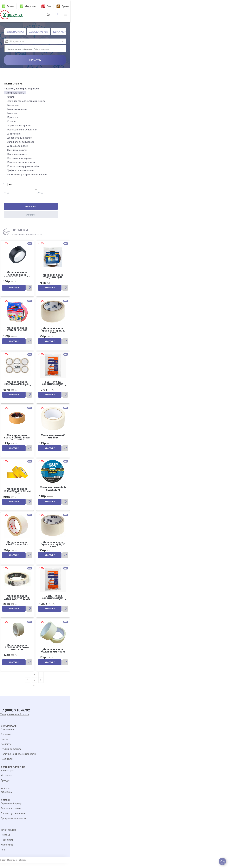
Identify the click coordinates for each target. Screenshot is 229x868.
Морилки (12, 113)
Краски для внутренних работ (24, 166)
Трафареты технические (20, 170)
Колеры (12, 121)
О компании (7, 735)
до (49, 192)
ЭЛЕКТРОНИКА (15, 32)
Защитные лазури (17, 150)
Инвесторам (8, 776)
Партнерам (7, 845)
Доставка (6, 740)
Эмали (11, 97)
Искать (35, 60)
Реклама (6, 840)
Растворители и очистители (22, 130)
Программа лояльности (14, 824)
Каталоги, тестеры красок (21, 162)
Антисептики (14, 134)
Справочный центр (11, 809)
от (17, 192)
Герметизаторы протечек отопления (27, 175)
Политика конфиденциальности (18, 759)
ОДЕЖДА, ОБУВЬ (38, 32)
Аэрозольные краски (19, 126)
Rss (3, 855)
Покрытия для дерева (19, 158)
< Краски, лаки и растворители (22, 89)
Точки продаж (8, 835)
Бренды (5, 786)
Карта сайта (7, 850)
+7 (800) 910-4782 (15, 716)
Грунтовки (13, 105)
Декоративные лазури (20, 138)
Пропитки (13, 117)
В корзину (14, 288)
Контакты (6, 749)
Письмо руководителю (13, 819)
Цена (7, 184)
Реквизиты (7, 764)
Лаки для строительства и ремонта (26, 101)
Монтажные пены (17, 109)
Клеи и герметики (17, 154)
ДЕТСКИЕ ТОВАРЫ (63, 32)
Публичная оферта (11, 754)
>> (34, 690)
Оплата (5, 744)
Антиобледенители (18, 146)
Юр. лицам (6, 781)
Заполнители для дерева (21, 142)
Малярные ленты (15, 93)
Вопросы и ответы (11, 814)
